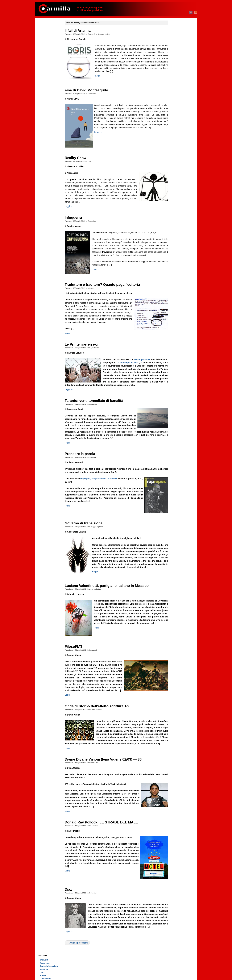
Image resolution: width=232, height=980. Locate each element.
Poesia (43, 44)
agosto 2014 (175, 495)
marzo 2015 (174, 473)
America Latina (99, 606)
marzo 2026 (174, 64)
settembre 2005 (176, 827)
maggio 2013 (175, 541)
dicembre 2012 (176, 557)
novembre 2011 (176, 597)
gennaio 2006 (175, 814)
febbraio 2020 (175, 290)
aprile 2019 (174, 321)
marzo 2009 (174, 696)
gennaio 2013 (175, 554)
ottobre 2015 (175, 451)
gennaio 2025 (175, 107)
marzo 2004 (174, 882)
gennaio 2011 (175, 628)
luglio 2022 (174, 200)
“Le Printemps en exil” (145, 372)
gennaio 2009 (175, 703)
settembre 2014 (176, 492)
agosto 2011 (175, 606)
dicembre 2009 (176, 668)
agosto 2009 (175, 681)
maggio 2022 (175, 206)
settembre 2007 (176, 752)
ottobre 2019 (175, 303)
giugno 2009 (175, 687)
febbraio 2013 (175, 551)
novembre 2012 (176, 560)
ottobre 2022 (175, 191)
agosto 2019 (175, 309)
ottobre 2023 (175, 154)
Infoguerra (77, 221)
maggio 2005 (175, 839)
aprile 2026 (174, 61)
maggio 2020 (175, 281)
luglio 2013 (174, 535)
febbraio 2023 (175, 178)
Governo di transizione (88, 539)
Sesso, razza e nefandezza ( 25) (51, 241)
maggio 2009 (175, 690)
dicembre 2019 (176, 296)
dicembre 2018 (176, 334)
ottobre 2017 (175, 377)
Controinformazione (49, 35)
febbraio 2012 (175, 588)
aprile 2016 (174, 433)
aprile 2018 (174, 358)
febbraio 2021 (175, 253)
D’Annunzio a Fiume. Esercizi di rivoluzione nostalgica (50, 145)
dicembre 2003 (176, 892)
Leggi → (103, 79)
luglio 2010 (174, 647)
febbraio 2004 (175, 886)
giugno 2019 (175, 315)
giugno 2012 (175, 575)
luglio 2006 (174, 796)
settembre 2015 (176, 454)
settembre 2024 (176, 120)
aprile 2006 (174, 805)
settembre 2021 (176, 231)
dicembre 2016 (176, 408)
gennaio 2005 (175, 851)
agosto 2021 (175, 234)
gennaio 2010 (175, 665)
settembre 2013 (176, 529)
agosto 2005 (175, 830)
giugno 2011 (175, 613)
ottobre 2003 (175, 898)
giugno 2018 (175, 352)
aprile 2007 (174, 768)
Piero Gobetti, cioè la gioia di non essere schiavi (49, 309)
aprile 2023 (174, 172)
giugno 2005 (175, 836)
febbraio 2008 (175, 737)
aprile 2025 (174, 98)
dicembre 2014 (176, 482)
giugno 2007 (175, 762)
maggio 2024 (175, 132)
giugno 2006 (175, 799)
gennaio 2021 (175, 256)
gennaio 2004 (175, 889)
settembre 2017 (176, 380)
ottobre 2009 (175, 675)
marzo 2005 (174, 845)
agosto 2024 (175, 123)
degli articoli (177, 942)
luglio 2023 (174, 163)
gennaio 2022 (175, 219)
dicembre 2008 (176, 706)
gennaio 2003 (175, 926)
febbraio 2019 (175, 327)
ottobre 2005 (175, 824)
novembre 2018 (176, 337)
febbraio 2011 (175, 625)
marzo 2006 (174, 808)
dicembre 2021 (176, 222)
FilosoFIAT (78, 663)
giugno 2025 (175, 92)
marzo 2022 (174, 213)
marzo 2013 (174, 548)
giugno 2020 (175, 278)
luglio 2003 (174, 907)
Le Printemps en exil (86, 354)
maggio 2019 (175, 318)
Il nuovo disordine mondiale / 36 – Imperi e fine (51, 95)
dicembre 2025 (176, 73)
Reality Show (80, 158)
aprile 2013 (174, 544)
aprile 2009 (174, 693)
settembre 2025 (176, 82)
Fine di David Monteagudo (90, 90)
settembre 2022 (176, 194)
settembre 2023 (176, 157)
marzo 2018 (174, 361)
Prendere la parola (84, 470)
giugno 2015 (175, 464)
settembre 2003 (176, 901)
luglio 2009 (174, 684)
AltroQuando (46, 63)
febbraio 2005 (175, 848)
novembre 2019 (176, 299)
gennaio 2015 (175, 479)
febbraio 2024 (175, 141)
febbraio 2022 (175, 216)
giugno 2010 (175, 650)
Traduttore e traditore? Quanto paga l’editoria (106, 288)
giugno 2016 (175, 427)
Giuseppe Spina (146, 369)
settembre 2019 (176, 306)
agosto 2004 (175, 867)
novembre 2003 (176, 895)
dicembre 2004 (176, 855)
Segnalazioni (98, 358)
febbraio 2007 (175, 774)
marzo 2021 (174, 250)
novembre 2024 (176, 113)
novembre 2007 (176, 746)
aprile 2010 (174, 656)
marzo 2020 (174, 287)
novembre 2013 (176, 523)
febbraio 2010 (175, 662)
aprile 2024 (174, 135)
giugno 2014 (175, 501)
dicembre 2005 (176, 817)
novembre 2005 (176, 820)
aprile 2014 (174, 507)
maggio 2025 (175, 95)
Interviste (95, 291)
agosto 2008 (175, 718)
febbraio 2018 (175, 365)
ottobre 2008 (175, 712)
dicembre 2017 (176, 371)
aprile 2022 (174, 209)
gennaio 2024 (175, 144)
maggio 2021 (175, 244)
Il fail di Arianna (82, 31)
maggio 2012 (175, 579)
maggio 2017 (175, 392)
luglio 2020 (174, 275)
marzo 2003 (174, 920)
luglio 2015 (174, 461)
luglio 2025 (174, 89)
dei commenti (178, 946)
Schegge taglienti (108, 34)
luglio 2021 (174, 237)
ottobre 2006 (175, 786)
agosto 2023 (175, 160)
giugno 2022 (175, 203)
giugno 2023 (175, 166)
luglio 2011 (174, 610)
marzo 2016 (174, 436)
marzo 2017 (174, 399)
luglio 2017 (174, 386)
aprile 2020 (174, 284)
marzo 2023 (174, 175)
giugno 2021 (175, 240)
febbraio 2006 (175, 811)
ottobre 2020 (175, 265)
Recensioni (96, 94)
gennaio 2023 (175, 182)
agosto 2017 (175, 383)
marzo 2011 (174, 622)
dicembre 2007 (176, 743)
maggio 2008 (175, 727)
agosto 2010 (175, 644)
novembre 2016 (176, 411)
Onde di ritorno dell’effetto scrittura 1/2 (101, 726)
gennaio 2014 (175, 517)
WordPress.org (176, 949)
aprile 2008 (174, 730)
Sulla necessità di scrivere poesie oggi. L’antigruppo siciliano (50, 216)
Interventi (97, 417)
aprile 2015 (174, 470)
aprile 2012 (174, 582)
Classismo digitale (48, 188)
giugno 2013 (175, 538)
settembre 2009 (176, 678)
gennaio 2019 (175, 330)
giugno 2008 (175, 724)
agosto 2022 (175, 197)
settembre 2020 (176, 268)
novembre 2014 (176, 485)
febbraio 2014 (175, 513)
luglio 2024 (174, 126)
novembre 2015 (176, 448)
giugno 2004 (175, 873)
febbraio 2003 (175, 923)
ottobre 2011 (175, 600)
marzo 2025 (174, 101)
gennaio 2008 (175, 740)
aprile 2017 (174, 396)
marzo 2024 (174, 138)
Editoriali (97, 916)
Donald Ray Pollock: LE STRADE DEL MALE (105, 845)
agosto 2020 (175, 272)
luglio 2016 (174, 423)
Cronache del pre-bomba (51, 54)
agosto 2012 (175, 569)
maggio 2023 (175, 169)
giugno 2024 (175, 129)
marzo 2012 (174, 585)
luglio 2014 (174, 498)
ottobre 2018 (175, 340)
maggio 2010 (175, 653)
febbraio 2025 (175, 104)
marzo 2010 (174, 659)
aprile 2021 (174, 247)
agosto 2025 (175, 85)
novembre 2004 (176, 858)
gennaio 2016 (175, 442)
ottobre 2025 (175, 79)
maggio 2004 (175, 876)
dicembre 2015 (176, 445)
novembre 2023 (176, 151)
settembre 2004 (176, 864)
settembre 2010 (176, 641)
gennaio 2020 (175, 293)
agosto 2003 (175, 904)
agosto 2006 (175, 793)
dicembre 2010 (176, 631)
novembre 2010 (176, 634)
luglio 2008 (174, 721)
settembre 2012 (176, 566)
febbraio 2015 (175, 476)
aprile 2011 (174, 619)
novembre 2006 (176, 783)
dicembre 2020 (176, 259)
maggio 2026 (175, 58)
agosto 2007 (175, 755)
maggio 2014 (175, 504)
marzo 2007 (174, 771)
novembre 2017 (176, 374)
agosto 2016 (175, 420)
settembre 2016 (176, 417)
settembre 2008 (176, 715)
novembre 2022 (176, 188)
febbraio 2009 (175, 699)
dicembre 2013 (176, 520)
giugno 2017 (175, 389)
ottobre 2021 (175, 228)
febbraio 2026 (175, 67)
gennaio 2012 (175, 591)
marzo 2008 (174, 734)
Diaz (72, 912)
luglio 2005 (174, 833)
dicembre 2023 (176, 147)
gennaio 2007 (175, 777)
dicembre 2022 (176, 185)
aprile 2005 (174, 842)
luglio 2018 (174, 349)
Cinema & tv (96, 34)
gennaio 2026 (175, 70)
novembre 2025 (176, 76)
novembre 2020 (176, 262)
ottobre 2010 (175, 637)
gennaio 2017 (175, 405)
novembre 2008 (176, 709)
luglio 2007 (174, 758)
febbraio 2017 (175, 402)
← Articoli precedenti (81, 969)
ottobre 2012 (175, 563)
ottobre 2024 (175, 116)
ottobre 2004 (175, 861)
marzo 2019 (174, 324)
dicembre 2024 (176, 110)
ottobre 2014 (175, 489)
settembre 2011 (176, 603)
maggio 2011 (175, 616)
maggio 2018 (175, 355)
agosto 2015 (175, 458)
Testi (93, 161)
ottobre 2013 (175, 526)
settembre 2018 (176, 343)
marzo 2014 (174, 510)
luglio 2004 (174, 870)
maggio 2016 (175, 430)
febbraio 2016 (175, 439)
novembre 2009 (176, 672)
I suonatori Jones (48, 57)
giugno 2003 (175, 910)
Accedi (172, 939)
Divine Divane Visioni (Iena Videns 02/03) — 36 (107, 782)
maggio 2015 (175, 467)
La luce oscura (99, 729)
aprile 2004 (174, 879)
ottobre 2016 (175, 414)
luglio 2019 (174, 312)
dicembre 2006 (176, 780)
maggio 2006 (175, 802)
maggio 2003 (175, 913)
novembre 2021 (176, 225)
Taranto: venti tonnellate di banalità (98, 414)
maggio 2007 (175, 765)
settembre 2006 (176, 789)
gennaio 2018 (175, 368)
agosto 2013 (175, 532)
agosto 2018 (175, 346)
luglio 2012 (174, 572)
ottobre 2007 (175, 749)
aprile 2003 (174, 917)
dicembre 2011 (176, 594)
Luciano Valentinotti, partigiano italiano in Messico (111, 602)
